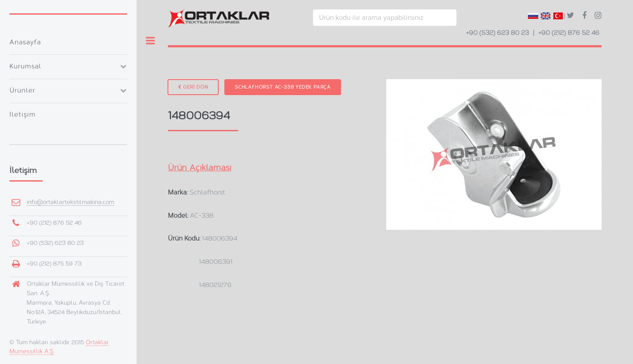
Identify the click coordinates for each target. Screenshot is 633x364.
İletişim (23, 114)
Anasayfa (25, 42)
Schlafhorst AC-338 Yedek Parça (283, 87)
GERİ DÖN (193, 87)
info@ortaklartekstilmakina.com (70, 202)
